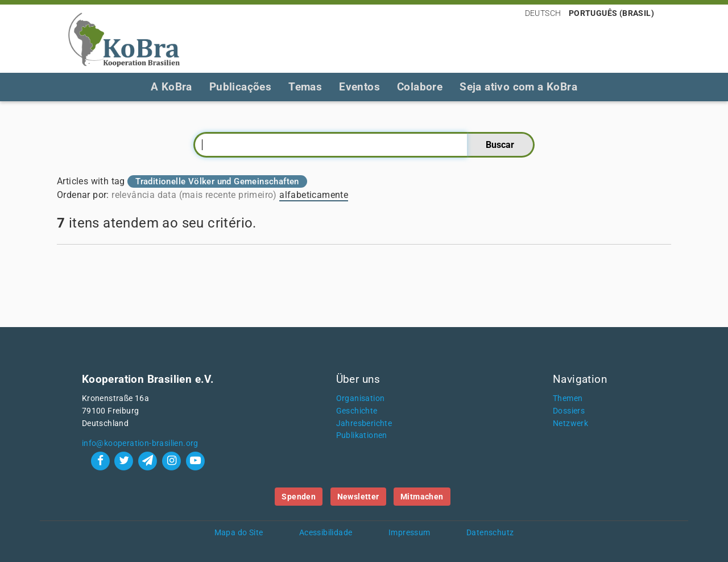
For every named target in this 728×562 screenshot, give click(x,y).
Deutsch (543, 13)
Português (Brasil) (611, 13)
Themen (568, 398)
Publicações (240, 87)
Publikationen (362, 435)
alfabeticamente (314, 195)
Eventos (359, 87)
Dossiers (569, 411)
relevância (133, 195)
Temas (305, 87)
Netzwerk (570, 423)
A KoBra (171, 87)
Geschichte (357, 411)
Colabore (420, 87)
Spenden (299, 497)
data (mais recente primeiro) (217, 195)
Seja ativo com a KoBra (518, 87)
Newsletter (358, 497)
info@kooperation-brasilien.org (140, 443)
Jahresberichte (364, 423)
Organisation (361, 398)
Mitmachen (422, 497)
